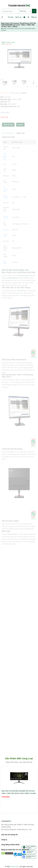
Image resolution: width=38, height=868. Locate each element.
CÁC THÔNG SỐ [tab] (8, 136)
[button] (20, 127)
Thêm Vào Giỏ (8, 127)
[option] (19, 61)
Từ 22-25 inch (23, 28)
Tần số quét (6, 238)
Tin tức (11, 17)
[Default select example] (25, 11)
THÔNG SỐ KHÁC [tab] (8, 140)
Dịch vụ (18, 17)
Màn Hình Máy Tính (10, 28)
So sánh (20, 127)
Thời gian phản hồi (5, 159)
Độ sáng (6, 232)
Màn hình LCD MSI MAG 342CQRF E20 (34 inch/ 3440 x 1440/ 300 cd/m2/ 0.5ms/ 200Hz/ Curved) (19, 800)
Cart (34, 17)
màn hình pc (22, 293)
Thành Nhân (15, 866)
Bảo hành (5, 265)
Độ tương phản (5, 192)
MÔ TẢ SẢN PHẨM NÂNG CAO (15, 273)
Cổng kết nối (6, 200)
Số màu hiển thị (6, 220)
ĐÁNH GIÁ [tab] (21, 136)
